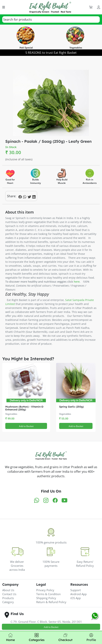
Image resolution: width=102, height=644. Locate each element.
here (77, 282)
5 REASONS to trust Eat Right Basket (51, 53)
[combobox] (51, 19)
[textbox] (18, 19)
